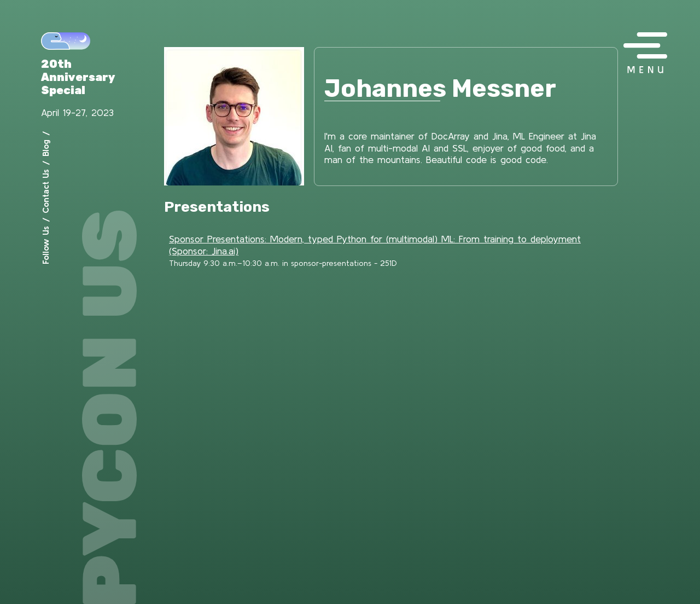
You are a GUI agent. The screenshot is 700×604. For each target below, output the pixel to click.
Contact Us (45, 191)
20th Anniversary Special (78, 77)
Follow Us (45, 245)
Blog (45, 148)
